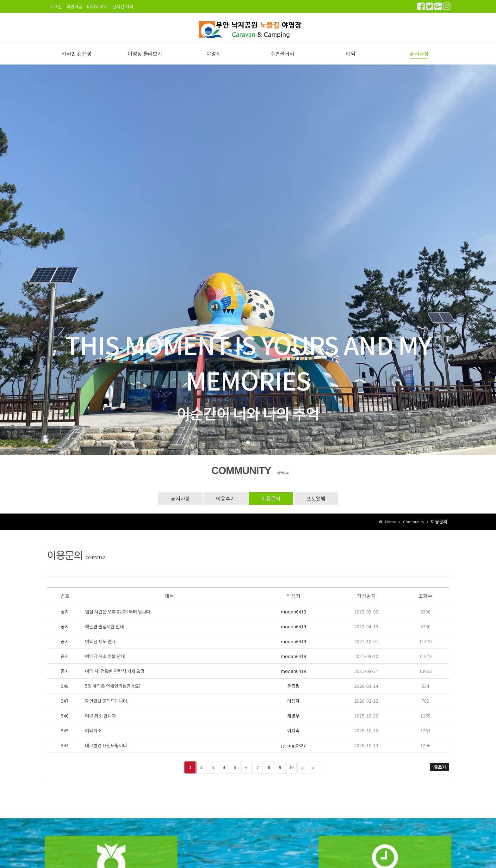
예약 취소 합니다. (101, 722)
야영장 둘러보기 (145, 60)
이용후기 (226, 505)
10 (291, 774)
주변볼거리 (282, 60)
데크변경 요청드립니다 (106, 752)
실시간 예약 (123, 6)
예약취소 (93, 737)
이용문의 (271, 505)
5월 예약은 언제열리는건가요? (113, 693)
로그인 (56, 6)
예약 (351, 60)
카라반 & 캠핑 (77, 60)
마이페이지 (97, 6)
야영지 (214, 60)
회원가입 (74, 6)
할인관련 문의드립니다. (107, 707)
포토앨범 (316, 505)
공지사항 (419, 60)
